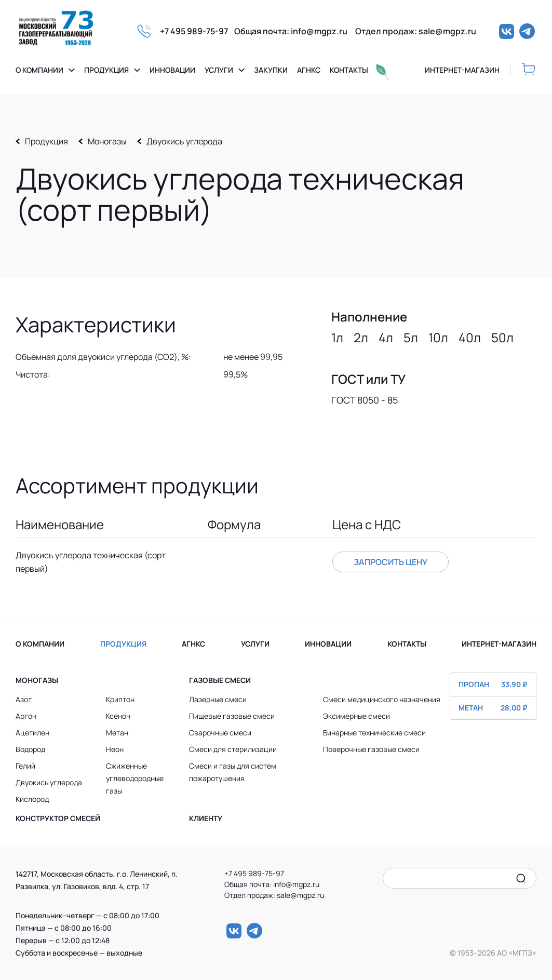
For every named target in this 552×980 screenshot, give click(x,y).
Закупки (271, 70)
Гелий (25, 766)
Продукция (106, 70)
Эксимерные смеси (356, 716)
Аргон (26, 716)
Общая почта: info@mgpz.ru (295, 31)
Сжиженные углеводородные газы (135, 778)
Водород (30, 749)
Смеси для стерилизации (233, 749)
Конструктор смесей (58, 818)
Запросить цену (391, 562)
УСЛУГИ (255, 644)
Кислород (32, 799)
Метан (117, 733)
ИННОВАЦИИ (328, 644)
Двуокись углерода (184, 141)
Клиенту (206, 818)
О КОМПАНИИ (40, 644)
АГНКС (193, 644)
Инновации (172, 70)
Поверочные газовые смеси (371, 749)
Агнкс (309, 70)
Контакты (349, 70)
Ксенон (118, 716)
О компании (39, 70)
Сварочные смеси (220, 733)
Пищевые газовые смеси (232, 716)
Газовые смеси (220, 680)
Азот (24, 699)
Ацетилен (32, 733)
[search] (521, 878)
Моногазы (107, 141)
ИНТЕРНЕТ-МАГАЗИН (499, 644)
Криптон (120, 699)
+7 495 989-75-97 (197, 31)
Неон (115, 749)
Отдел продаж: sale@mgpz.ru (416, 31)
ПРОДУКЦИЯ (123, 644)
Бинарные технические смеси (374, 733)
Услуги (219, 70)
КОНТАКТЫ (407, 644)
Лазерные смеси (218, 699)
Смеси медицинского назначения (382, 699)
